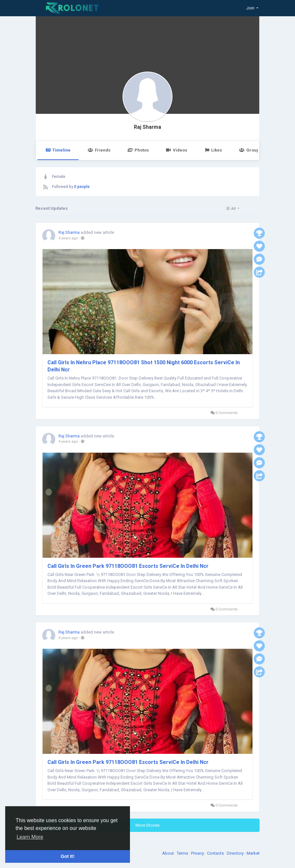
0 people (82, 187)
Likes (213, 150)
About (168, 853)
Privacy (198, 853)
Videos (177, 150)
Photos (138, 150)
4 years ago (68, 238)
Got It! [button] (68, 856)
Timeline (58, 150)
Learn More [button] (30, 837)
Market (253, 853)
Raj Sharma (147, 127)
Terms (183, 853)
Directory (236, 853)
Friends (99, 150)
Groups (250, 150)
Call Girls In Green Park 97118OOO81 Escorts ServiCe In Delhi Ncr (128, 566)
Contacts (216, 853)
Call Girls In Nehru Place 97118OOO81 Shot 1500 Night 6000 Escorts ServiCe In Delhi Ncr (144, 366)
